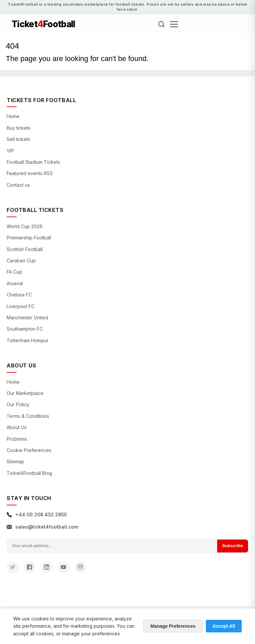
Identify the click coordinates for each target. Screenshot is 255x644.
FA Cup (14, 272)
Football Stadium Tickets (33, 162)
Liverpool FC (21, 306)
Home (13, 116)
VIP (10, 151)
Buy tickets (19, 128)
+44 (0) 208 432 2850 (37, 515)
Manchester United (27, 318)
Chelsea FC (19, 295)
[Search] (161, 24)
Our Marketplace (25, 393)
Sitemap (15, 461)
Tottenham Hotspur (28, 340)
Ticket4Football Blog (29, 473)
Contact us (18, 185)
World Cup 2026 (25, 226)
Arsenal (15, 283)
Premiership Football (29, 238)
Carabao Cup (21, 260)
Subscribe (233, 546)
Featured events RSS (30, 173)
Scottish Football (25, 249)
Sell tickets (18, 139)
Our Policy (18, 404)
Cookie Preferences (29, 450)
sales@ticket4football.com (42, 527)
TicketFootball (43, 24)
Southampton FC (25, 329)
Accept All (224, 626)
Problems (17, 439)
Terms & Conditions (28, 416)
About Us (17, 427)
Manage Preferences (173, 626)
